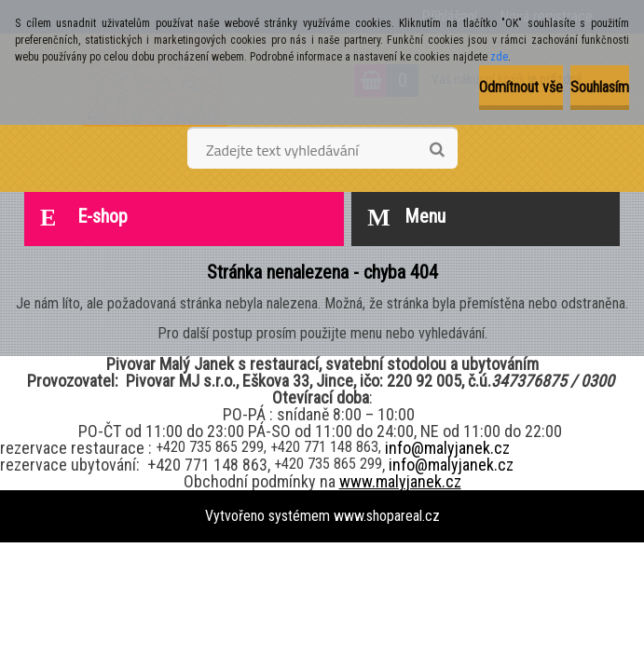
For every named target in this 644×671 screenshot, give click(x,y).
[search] (437, 150)
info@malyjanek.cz (447, 448)
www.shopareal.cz (387, 516)
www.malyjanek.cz (400, 481)
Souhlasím (600, 87)
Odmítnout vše (521, 87)
